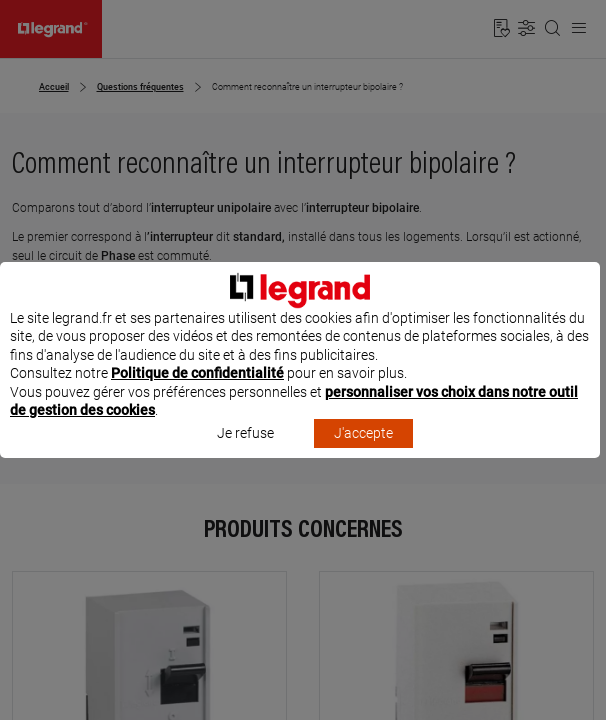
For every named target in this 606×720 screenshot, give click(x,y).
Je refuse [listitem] (245, 452)
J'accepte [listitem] (363, 452)
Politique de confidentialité (197, 392)
